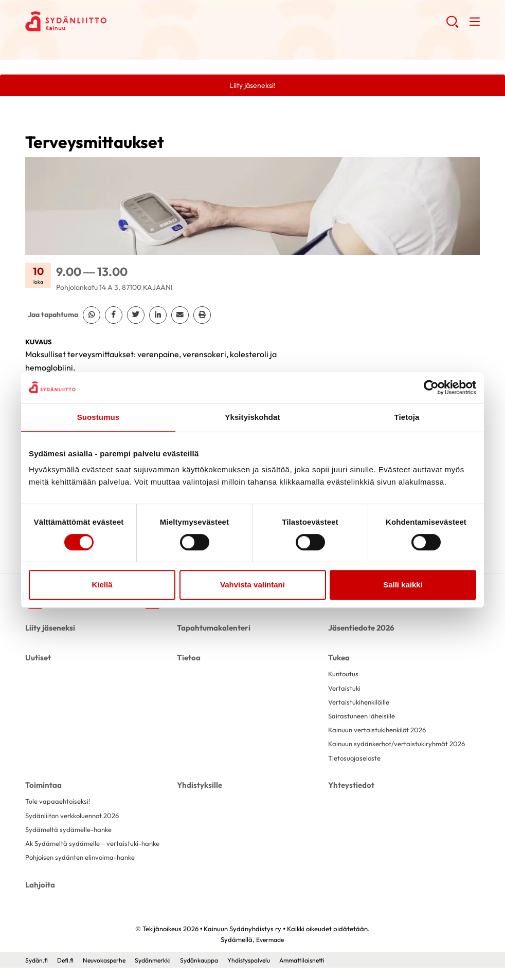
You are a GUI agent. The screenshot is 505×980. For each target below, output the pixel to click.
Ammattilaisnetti (324, 972)
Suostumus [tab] (98, 417)
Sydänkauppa (211, 972)
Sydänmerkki (162, 972)
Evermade (270, 952)
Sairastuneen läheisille (364, 717)
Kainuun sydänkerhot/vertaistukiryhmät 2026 (392, 751)
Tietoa (188, 657)
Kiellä (102, 585)
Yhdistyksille (198, 797)
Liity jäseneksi (49, 630)
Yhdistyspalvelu (266, 972)
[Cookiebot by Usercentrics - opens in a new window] (431, 387)
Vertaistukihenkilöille (361, 702)
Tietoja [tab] (407, 417)
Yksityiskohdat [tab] (252, 417)
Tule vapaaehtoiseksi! (60, 812)
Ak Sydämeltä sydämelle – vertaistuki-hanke (96, 857)
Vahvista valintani (252, 585)
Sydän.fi (38, 972)
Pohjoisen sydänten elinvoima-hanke (84, 872)
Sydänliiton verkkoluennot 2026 (76, 827)
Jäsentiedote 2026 (359, 630)
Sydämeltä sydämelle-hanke (71, 842)
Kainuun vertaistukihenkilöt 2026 (380, 732)
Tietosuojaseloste (356, 770)
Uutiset (38, 657)
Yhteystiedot (350, 797)
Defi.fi (68, 972)
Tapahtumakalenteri (211, 630)
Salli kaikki (403, 585)
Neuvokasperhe (110, 972)
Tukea (338, 657)
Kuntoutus (344, 673)
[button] (451, 26)
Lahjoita (39, 898)
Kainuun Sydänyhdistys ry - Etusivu (107, 21)
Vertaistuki (345, 688)
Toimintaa (42, 797)
